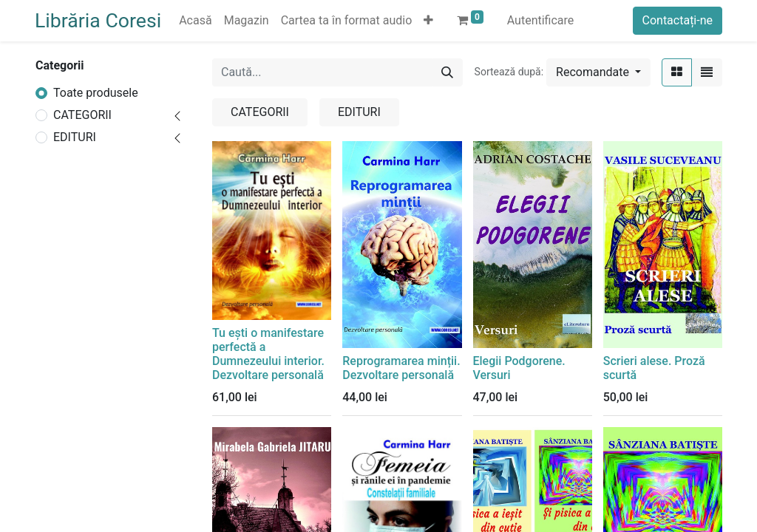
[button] (428, 21)
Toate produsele (96, 93)
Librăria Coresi (98, 21)
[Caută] (447, 72)
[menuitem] (195, 21)
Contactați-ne (678, 20)
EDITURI (75, 137)
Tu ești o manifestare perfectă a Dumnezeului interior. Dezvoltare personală (268, 354)
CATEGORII (82, 115)
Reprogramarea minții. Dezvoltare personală (401, 368)
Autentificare (541, 20)
